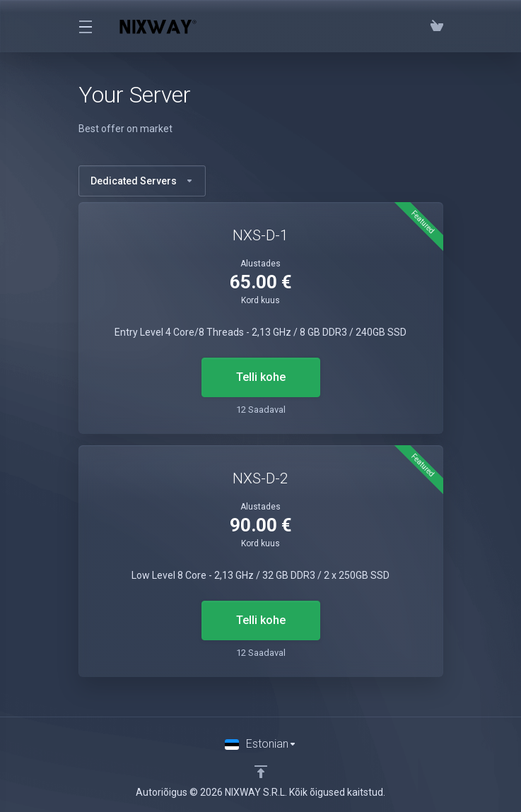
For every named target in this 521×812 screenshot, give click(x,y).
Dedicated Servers (142, 181)
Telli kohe (261, 377)
